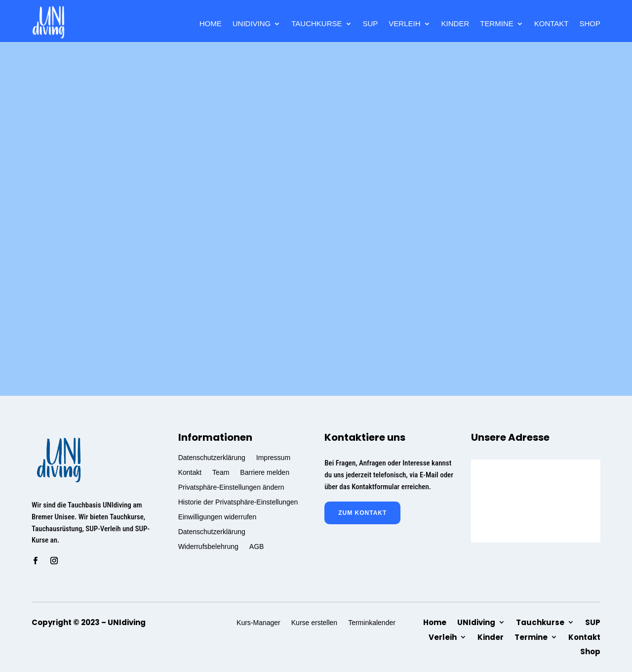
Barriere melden (265, 472)
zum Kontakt (362, 513)
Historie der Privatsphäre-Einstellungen (238, 502)
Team (221, 472)
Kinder (455, 24)
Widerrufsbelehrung (208, 546)
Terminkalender (372, 622)
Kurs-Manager (258, 622)
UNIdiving (252, 24)
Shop (590, 24)
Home (211, 24)
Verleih (404, 24)
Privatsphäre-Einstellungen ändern (231, 487)
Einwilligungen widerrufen (217, 517)
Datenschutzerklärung (212, 457)
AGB (257, 546)
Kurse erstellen (314, 622)
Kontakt (552, 24)
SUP (371, 24)
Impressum (273, 457)
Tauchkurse (316, 24)
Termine (497, 24)
